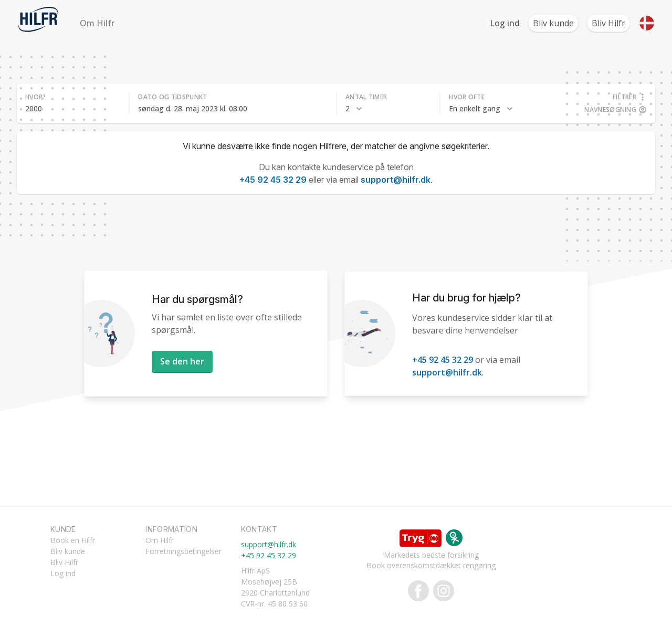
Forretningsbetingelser (183, 551)
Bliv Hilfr (608, 23)
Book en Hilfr (73, 540)
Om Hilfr (97, 23)
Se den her (182, 361)
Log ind (505, 23)
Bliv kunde (553, 23)
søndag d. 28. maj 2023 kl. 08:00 (193, 108)
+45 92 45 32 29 (273, 180)
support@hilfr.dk (396, 180)
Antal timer (366, 97)
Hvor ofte (467, 97)
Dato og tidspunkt (172, 97)
